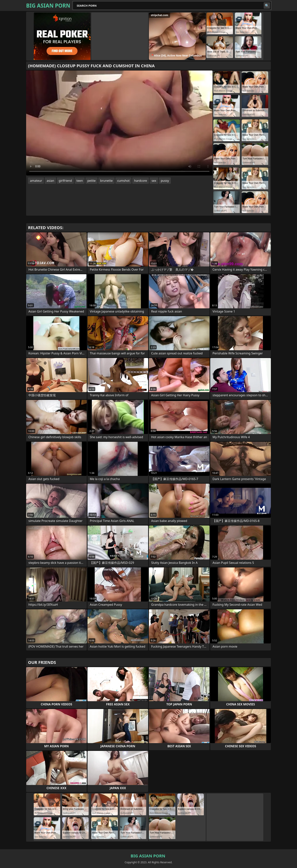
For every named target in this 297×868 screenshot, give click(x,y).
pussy (165, 181)
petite (91, 181)
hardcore (141, 181)
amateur (36, 181)
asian (50, 181)
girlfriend (65, 181)
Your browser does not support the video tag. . (119, 123)
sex (154, 181)
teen (80, 181)
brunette (106, 181)
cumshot (123, 181)
